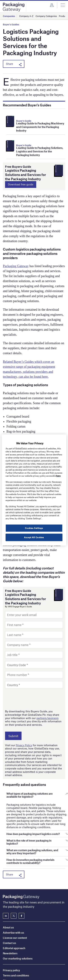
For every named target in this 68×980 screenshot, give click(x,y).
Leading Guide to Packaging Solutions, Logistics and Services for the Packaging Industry (40, 151)
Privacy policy (11, 945)
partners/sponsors (47, 718)
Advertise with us (13, 907)
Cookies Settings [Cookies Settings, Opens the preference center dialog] (34, 528)
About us (8, 902)
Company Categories (46, 16)
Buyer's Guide (24, 121)
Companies (9, 16)
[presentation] (32, 699)
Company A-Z (26, 16)
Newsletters (10, 928)
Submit (13, 736)
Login (52, 5)
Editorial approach (14, 923)
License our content (15, 913)
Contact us (9, 918)
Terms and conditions (16, 950)
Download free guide (21, 184)
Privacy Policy (24, 745)
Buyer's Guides (11, 25)
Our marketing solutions (18, 933)
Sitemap (8, 955)
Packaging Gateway (16, 266)
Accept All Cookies (34, 537)
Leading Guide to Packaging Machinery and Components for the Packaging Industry (40, 127)
